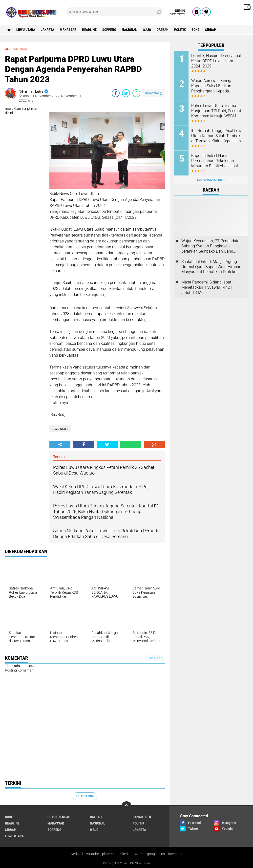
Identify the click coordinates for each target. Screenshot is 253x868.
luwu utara (26, 30)
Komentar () (154, 93)
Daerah (163, 30)
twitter (139, 854)
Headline (89, 30)
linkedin (125, 854)
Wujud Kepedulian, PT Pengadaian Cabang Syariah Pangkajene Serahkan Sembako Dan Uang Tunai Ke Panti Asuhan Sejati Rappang (211, 246)
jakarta (47, 30)
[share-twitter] (126, 93)
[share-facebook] (116, 93)
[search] (114, 12)
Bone (195, 30)
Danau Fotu (142, 817)
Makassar (68, 30)
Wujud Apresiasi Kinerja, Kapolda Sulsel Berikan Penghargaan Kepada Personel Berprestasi (212, 86)
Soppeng (109, 30)
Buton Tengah (59, 817)
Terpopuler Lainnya (211, 180)
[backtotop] (126, 806)
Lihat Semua (85, 796)
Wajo (147, 30)
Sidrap (211, 30)
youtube (93, 854)
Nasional (129, 30)
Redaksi (77, 854)
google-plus (156, 854)
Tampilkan (155, 658)
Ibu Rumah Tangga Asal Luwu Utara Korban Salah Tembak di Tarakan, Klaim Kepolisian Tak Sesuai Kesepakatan (217, 136)
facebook (175, 854)
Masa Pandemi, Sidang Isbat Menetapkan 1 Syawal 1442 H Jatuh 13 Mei (207, 287)
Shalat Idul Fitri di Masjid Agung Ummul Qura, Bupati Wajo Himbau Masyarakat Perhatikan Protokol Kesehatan (211, 267)
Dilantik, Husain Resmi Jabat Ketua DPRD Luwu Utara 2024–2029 (216, 61)
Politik (180, 30)
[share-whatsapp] (136, 93)
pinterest (109, 854)
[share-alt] (60, 445)
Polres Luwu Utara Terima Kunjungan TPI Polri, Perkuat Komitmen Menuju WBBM (216, 111)
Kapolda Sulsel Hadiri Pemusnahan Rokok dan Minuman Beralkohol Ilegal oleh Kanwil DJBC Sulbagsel (216, 161)
